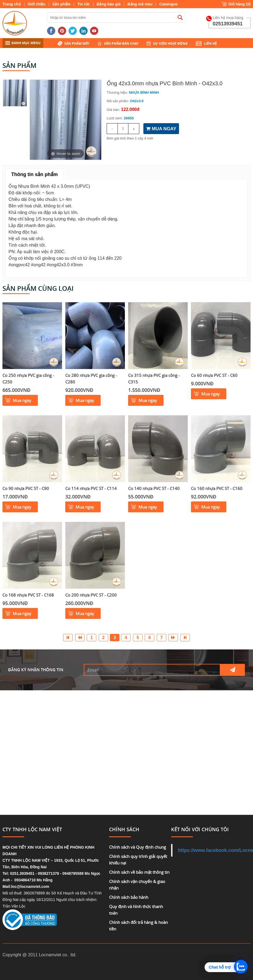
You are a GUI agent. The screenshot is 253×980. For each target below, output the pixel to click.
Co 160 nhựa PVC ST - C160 (217, 488)
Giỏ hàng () (240, 4)
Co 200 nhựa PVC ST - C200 (91, 595)
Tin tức (84, 4)
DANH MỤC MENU (23, 43)
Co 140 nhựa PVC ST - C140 (154, 488)
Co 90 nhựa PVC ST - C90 (26, 488)
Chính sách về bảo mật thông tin (139, 872)
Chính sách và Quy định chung (138, 847)
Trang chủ (12, 4)
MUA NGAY (161, 129)
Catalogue (168, 4)
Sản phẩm (61, 4)
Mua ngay (22, 400)
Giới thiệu (37, 4)
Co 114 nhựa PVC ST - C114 (91, 488)
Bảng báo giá (109, 4)
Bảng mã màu (140, 4)
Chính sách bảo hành (129, 897)
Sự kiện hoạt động (170, 43)
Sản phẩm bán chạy (121, 43)
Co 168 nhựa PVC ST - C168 (28, 595)
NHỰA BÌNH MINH (144, 93)
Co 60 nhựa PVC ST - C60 (214, 375)
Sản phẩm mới (77, 43)
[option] (66, 120)
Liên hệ (210, 43)
